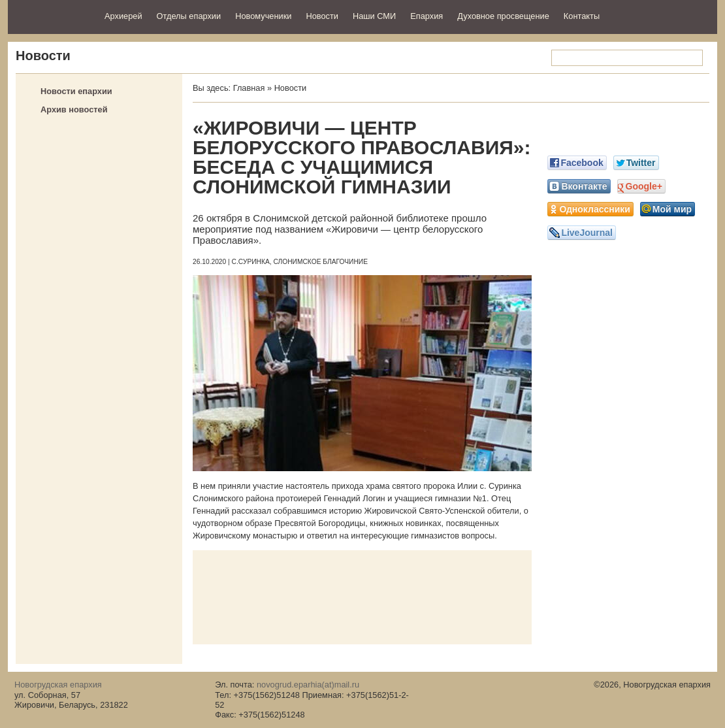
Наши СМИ (374, 16)
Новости (322, 16)
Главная (249, 88)
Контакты (582, 16)
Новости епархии (76, 91)
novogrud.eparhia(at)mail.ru (308, 685)
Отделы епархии (189, 16)
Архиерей (123, 16)
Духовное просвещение (503, 16)
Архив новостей (74, 109)
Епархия (427, 16)
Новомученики (263, 16)
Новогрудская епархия (52, 15)
